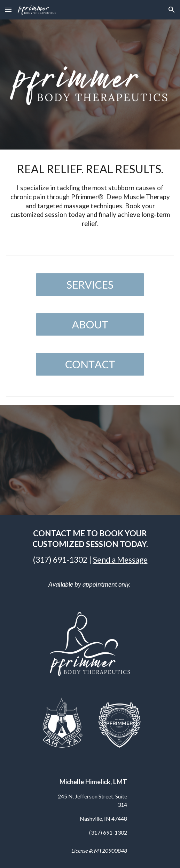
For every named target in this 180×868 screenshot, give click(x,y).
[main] (90, 197)
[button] (8, 10)
